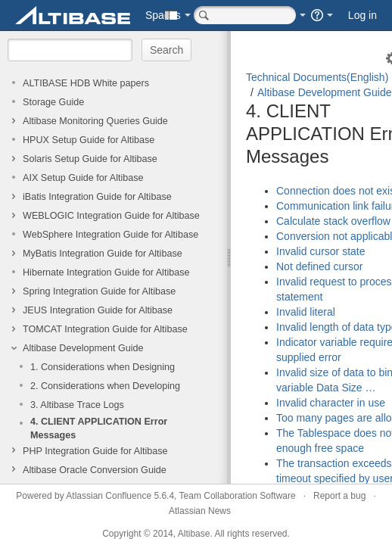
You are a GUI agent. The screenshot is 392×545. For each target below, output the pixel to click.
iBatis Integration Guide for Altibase (97, 197)
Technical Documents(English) (317, 77)
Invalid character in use (331, 403)
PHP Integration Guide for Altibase (95, 451)
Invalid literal (306, 312)
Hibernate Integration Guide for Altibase (106, 272)
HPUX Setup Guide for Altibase (89, 140)
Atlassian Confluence (109, 496)
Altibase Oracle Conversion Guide (95, 470)
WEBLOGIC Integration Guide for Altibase (111, 216)
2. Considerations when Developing (105, 386)
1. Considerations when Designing (103, 367)
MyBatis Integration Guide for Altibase (103, 254)
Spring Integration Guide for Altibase (99, 291)
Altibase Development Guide (83, 348)
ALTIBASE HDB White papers (86, 83)
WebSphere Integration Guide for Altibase (110, 235)
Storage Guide (53, 102)
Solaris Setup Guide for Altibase (90, 159)
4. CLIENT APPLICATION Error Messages (99, 428)
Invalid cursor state (321, 251)
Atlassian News (200, 511)
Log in (362, 15)
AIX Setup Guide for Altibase (83, 178)
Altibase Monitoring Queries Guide (95, 121)
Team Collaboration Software (238, 496)
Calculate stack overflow (333, 221)
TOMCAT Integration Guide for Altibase (105, 329)
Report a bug (339, 496)
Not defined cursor (319, 266)
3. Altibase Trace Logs (77, 405)
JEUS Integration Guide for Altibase (98, 310)
